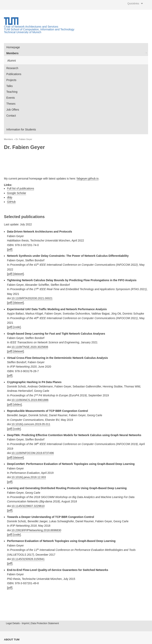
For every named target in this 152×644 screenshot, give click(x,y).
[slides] (18, 405)
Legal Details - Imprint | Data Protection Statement (32, 623)
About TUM (12, 640)
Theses (11, 104)
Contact (11, 116)
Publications (14, 74)
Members (12, 53)
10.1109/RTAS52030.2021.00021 (32, 298)
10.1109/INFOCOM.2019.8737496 (33, 453)
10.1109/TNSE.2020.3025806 (30, 347)
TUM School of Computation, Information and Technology (39, 29)
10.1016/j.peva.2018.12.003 (29, 477)
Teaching (12, 92)
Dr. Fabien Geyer (24, 139)
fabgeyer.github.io (88, 179)
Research (12, 68)
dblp (9, 197)
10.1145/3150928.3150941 (28, 559)
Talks (9, 86)
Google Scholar (17, 193)
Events (11, 98)
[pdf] (10, 249)
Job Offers (13, 110)
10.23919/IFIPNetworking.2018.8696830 (36, 530)
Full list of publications (20, 188)
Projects (11, 80)
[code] (17, 327)
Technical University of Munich (23, 32)
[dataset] (19, 274)
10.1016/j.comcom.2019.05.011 (31, 424)
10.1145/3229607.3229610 (28, 506)
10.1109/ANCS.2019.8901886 (30, 400)
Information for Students (21, 129)
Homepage (13, 47)
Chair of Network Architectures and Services (31, 27)
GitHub (11, 202)
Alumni (12, 61)
